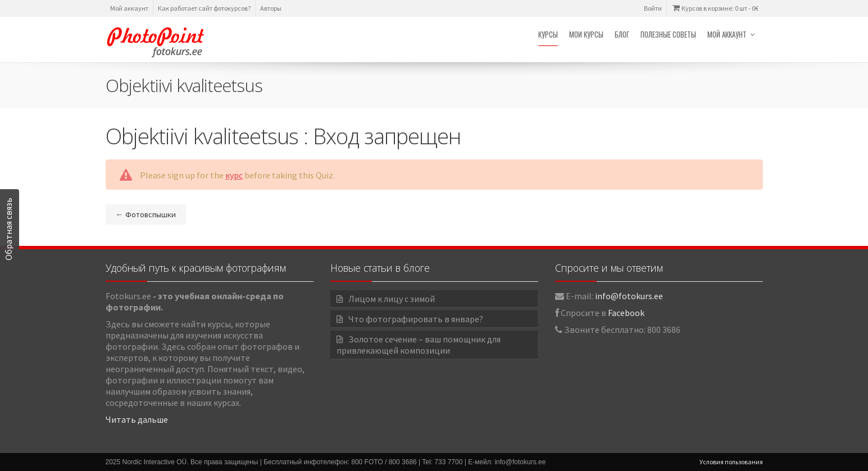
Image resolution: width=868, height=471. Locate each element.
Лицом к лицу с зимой (392, 299)
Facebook (626, 313)
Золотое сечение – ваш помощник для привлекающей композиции (419, 345)
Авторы (271, 8)
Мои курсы (586, 34)
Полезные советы (668, 34)
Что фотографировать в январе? (416, 319)
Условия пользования (731, 462)
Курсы (548, 34)
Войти (653, 8)
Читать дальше (137, 419)
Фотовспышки (146, 214)
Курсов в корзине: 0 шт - (715, 8)
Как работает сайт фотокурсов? (204, 8)
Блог (622, 34)
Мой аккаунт (129, 8)
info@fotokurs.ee (629, 296)
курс (234, 175)
